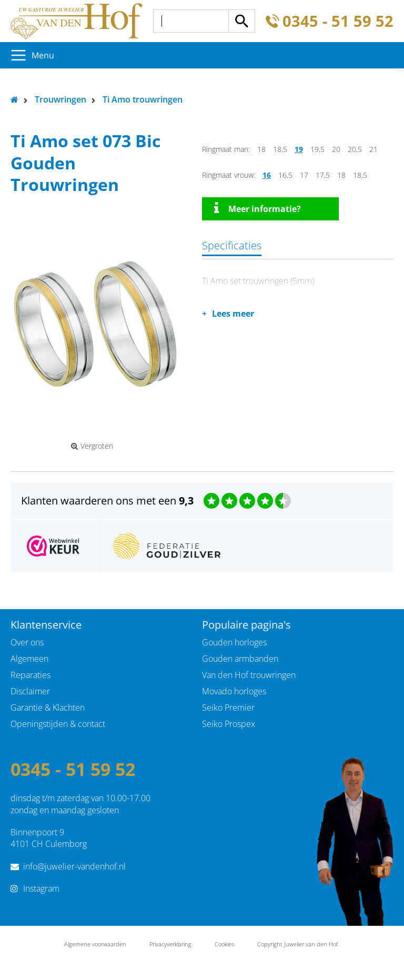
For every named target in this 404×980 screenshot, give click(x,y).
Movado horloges (234, 691)
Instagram (41, 888)
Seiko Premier (228, 708)
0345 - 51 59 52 (338, 21)
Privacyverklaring (170, 944)
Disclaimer (30, 691)
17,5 (323, 175)
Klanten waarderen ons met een (107, 501)
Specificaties (232, 245)
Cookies (224, 944)
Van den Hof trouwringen (249, 675)
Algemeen (29, 659)
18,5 (280, 149)
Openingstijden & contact (58, 724)
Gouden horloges (234, 642)
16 (267, 175)
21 (373, 149)
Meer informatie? (257, 208)
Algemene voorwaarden (95, 944)
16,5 (285, 175)
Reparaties (31, 675)
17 (304, 175)
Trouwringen (60, 99)
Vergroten (92, 446)
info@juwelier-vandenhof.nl (74, 866)
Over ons (27, 642)
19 (299, 149)
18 (261, 149)
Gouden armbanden (240, 659)
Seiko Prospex (229, 724)
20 (336, 149)
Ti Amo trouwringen (143, 99)
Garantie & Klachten (48, 708)
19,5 (317, 149)
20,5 (355, 149)
